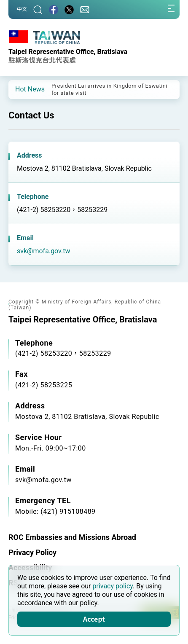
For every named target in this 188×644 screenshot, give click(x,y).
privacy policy (113, 586)
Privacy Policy (32, 552)
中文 (22, 9)
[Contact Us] (85, 9)
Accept (94, 619)
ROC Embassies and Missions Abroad (72, 537)
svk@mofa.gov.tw (44, 251)
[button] (21, 89)
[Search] (38, 9)
